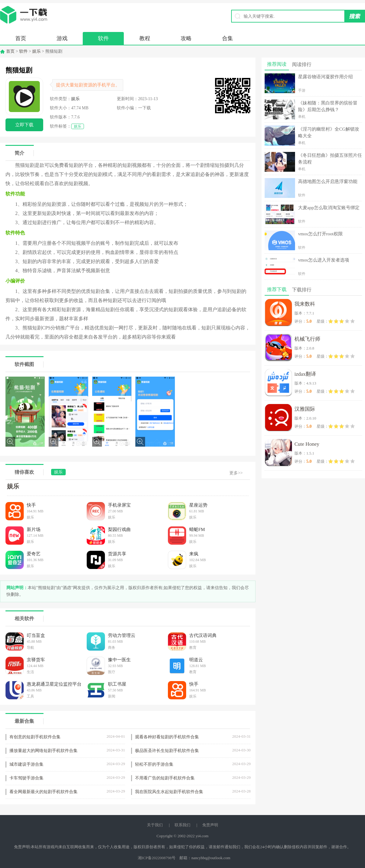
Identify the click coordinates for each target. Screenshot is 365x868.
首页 (21, 38)
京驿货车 (36, 660)
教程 (145, 38)
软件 (103, 38)
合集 (228, 38)
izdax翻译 (305, 374)
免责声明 (210, 825)
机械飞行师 (307, 339)
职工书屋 (117, 684)
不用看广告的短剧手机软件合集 (165, 778)
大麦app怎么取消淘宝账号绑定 (329, 208)
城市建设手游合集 (26, 764)
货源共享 (117, 554)
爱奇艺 (34, 554)
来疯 (194, 554)
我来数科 (305, 304)
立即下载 (24, 125)
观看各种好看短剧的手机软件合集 (167, 737)
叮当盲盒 (36, 635)
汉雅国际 (305, 409)
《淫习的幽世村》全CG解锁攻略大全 (329, 132)
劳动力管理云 (122, 635)
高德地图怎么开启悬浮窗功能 (328, 181)
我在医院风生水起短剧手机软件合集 (169, 792)
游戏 (62, 38)
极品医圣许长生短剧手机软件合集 (167, 751)
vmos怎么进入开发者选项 (324, 260)
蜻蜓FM (197, 529)
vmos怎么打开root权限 (320, 234)
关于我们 (155, 825)
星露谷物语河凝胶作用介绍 (325, 77)
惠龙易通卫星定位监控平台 (54, 684)
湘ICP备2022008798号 (157, 858)
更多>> (236, 473)
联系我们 (182, 825)
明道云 (196, 660)
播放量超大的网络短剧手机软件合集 (43, 751)
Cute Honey (307, 444)
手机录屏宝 (119, 505)
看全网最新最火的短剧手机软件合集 (43, 792)
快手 (31, 505)
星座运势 (198, 505)
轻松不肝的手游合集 (154, 764)
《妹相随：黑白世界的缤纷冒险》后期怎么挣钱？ (328, 106)
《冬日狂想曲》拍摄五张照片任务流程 (330, 159)
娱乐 (36, 51)
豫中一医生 (119, 660)
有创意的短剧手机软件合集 (35, 737)
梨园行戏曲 (119, 529)
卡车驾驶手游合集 (26, 778)
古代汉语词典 (203, 635)
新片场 (34, 529)
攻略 (186, 38)
